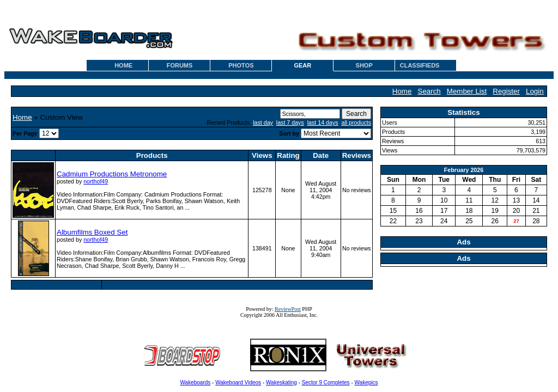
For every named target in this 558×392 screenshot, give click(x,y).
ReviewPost (288, 309)
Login (535, 91)
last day (263, 122)
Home (402, 91)
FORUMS (180, 65)
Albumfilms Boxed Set (92, 232)
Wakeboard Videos (238, 382)
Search (429, 91)
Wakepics (366, 382)
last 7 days (290, 122)
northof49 (96, 181)
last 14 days (323, 122)
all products (357, 122)
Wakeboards (196, 382)
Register (506, 91)
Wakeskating (281, 382)
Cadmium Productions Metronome (112, 174)
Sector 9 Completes (326, 382)
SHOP (364, 65)
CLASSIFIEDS (420, 65)
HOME (123, 65)
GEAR (302, 65)
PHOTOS (241, 65)
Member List (467, 91)
